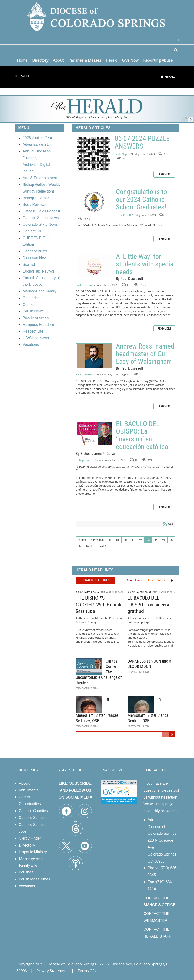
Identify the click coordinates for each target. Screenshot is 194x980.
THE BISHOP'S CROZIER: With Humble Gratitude (99, 604)
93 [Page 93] (148, 540)
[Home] (162, 76)
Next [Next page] (89, 546)
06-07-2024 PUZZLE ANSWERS (94, 154)
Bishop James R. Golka (89, 460)
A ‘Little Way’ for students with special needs (94, 266)
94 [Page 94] (156, 540)
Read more (164, 174)
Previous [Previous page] (98, 540)
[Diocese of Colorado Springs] (97, 16)
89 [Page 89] (118, 540)
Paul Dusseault (85, 285)
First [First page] (84, 540)
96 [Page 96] (171, 540)
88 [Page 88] (110, 540)
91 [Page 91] (133, 540)
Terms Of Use (89, 971)
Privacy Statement (52, 971)
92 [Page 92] (141, 540)
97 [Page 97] (80, 546)
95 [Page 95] (164, 540)
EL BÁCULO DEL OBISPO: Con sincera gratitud (148, 604)
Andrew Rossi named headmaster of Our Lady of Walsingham (94, 356)
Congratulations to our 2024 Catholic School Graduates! (94, 202)
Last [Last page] (101, 546)
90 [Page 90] (125, 540)
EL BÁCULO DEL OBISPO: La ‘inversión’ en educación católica (94, 434)
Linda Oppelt (122, 154)
